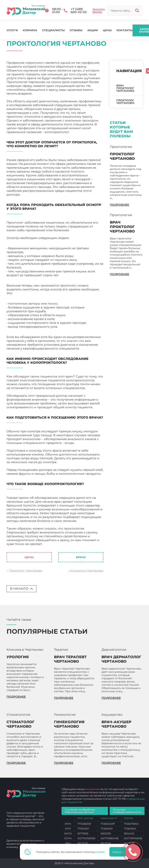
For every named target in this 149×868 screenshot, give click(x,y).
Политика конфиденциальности (127, 811)
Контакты (125, 30)
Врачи (81, 557)
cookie (101, 852)
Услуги (12, 30)
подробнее (119, 205)
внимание (92, 789)
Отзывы (76, 30)
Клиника (30, 30)
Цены (107, 30)
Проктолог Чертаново (26, 570)
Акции (93, 30)
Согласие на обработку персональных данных (80, 811)
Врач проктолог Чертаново (125, 88)
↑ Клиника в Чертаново (86, 570)
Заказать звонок (99, 11)
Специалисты (53, 30)
